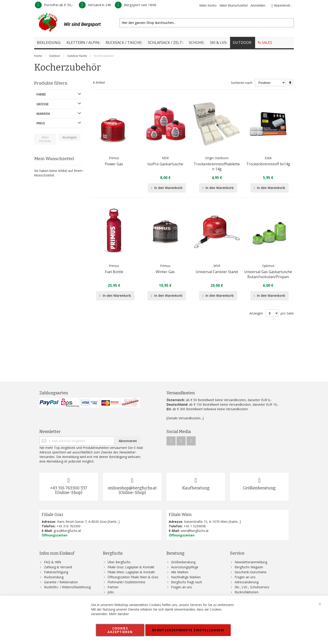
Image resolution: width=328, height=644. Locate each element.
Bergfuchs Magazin (249, 567)
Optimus (268, 266)
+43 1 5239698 (195, 526)
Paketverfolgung (56, 572)
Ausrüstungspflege (185, 567)
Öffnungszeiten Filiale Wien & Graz (133, 577)
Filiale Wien (180, 515)
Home (38, 56)
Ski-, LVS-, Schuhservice (252, 587)
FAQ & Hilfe (53, 562)
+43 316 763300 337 (69, 488)
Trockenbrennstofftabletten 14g (217, 166)
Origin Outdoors (217, 158)
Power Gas (114, 164)
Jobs (111, 592)
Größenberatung (259, 488)
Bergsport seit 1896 (136, 5)
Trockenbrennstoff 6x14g (268, 164)
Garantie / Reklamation (61, 582)
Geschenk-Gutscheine (251, 572)
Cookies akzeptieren (120, 630)
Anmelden (258, 5)
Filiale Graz (53, 515)
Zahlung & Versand (58, 567)
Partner (113, 587)
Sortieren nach (242, 83)
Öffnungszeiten (55, 535)
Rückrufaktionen (247, 592)
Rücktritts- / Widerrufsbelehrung (67, 587)
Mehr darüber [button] (119, 614)
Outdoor (55, 56)
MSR (165, 158)
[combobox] (207, 23)
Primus (114, 158)
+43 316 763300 (68, 526)
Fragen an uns (182, 587)
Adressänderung (247, 582)
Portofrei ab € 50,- (54, 5)
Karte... (113, 522)
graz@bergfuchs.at (67, 531)
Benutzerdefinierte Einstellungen (188, 630)
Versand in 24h (95, 5)
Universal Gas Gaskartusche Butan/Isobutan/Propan (268, 274)
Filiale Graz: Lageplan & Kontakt (131, 567)
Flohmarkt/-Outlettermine (126, 582)
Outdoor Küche (77, 56)
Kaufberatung (196, 488)
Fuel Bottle (114, 272)
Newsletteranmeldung (251, 562)
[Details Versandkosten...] (185, 418)
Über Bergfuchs (119, 562)
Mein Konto (208, 5)
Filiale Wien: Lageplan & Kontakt (131, 572)
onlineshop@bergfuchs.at (132, 488)
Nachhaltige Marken (186, 577)
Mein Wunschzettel (234, 5)
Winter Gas (165, 272)
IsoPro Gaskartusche (165, 164)
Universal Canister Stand (217, 272)
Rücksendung (54, 577)
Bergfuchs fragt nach (187, 582)
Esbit (268, 158)
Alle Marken (180, 572)
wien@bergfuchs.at (195, 531)
